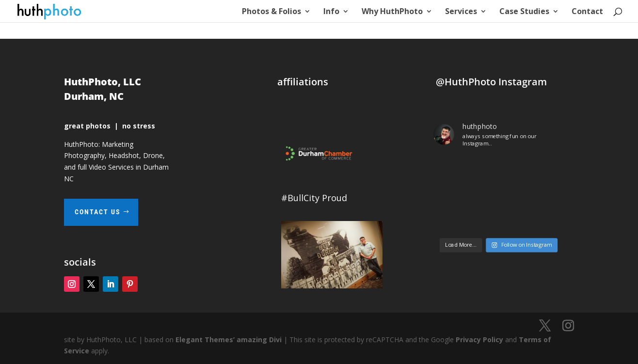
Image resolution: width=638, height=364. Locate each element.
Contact (587, 12)
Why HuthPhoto (392, 12)
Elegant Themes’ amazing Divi (228, 340)
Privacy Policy (479, 340)
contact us (98, 212)
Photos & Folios (271, 12)
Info (331, 12)
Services (461, 12)
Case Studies (524, 12)
